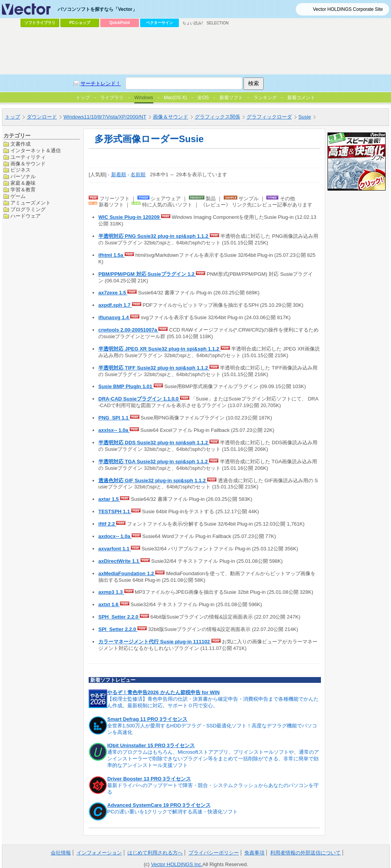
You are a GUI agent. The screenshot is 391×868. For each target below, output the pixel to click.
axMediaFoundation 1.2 (127, 573)
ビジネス (21, 170)
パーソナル (23, 176)
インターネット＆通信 (36, 150)
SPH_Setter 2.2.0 (119, 617)
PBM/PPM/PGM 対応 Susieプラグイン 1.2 (147, 274)
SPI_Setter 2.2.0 (118, 629)
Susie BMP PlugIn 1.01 (126, 386)
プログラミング (28, 209)
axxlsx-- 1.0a (114, 430)
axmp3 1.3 (111, 592)
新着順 (119, 174)
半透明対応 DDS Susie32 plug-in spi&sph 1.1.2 (154, 443)
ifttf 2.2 (107, 524)
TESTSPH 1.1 (115, 511)
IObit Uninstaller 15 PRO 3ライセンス (151, 745)
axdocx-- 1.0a (115, 536)
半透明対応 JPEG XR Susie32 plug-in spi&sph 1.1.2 (159, 349)
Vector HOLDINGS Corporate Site (348, 9)
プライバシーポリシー (214, 853)
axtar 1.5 (109, 499)
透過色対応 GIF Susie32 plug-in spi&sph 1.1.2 (153, 480)
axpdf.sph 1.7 (115, 305)
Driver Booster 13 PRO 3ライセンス (149, 779)
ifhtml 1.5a (111, 255)
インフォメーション (99, 853)
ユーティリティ (28, 157)
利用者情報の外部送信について (305, 853)
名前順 (138, 174)
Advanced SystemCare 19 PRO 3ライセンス (159, 805)
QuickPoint (120, 23)
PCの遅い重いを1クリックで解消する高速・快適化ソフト (172, 812)
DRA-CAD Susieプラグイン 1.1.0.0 (139, 399)
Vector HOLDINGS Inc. (177, 864)
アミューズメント (31, 203)
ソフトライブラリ (40, 23)
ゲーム (18, 196)
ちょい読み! (193, 23)
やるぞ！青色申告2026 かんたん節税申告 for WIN (163, 692)
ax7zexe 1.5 (113, 293)
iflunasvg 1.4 (114, 317)
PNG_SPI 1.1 (114, 418)
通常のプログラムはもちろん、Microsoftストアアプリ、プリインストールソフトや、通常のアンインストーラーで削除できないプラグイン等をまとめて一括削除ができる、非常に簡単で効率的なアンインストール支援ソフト (213, 759)
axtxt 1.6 (109, 604)
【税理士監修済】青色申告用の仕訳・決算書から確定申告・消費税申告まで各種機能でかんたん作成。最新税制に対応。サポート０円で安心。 (213, 702)
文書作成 (21, 144)
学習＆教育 (23, 190)
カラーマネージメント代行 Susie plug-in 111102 (155, 642)
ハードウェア (26, 216)
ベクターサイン (159, 23)
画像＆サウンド (28, 164)
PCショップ (80, 23)
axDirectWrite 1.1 (119, 561)
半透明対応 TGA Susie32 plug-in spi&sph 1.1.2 (154, 462)
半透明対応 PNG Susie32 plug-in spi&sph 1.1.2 (154, 236)
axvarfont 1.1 (115, 549)
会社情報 (61, 853)
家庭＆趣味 (23, 183)
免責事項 (254, 853)
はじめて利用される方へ (155, 853)
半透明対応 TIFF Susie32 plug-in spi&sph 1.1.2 (154, 368)
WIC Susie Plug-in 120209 (130, 217)
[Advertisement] (162, 88)
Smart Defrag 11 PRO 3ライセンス (147, 719)
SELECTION (218, 23)
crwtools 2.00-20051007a (128, 330)
